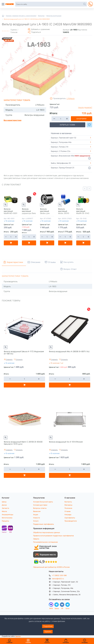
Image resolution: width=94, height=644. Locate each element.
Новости (37, 518)
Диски (4, 505)
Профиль (85, 643)
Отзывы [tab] (52, 262)
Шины (4, 502)
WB (10, 532)
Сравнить (9, 359)
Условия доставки (40, 505)
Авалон (18, 636)
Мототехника (7, 518)
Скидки (35, 194)
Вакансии (37, 511)
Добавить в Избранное (89, 125)
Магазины (68, 505)
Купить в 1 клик (67, 125)
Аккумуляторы (8, 515)
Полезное (68, 508)
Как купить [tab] (68, 262)
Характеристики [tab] (15, 262)
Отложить (19, 359)
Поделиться (36, 32)
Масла (4, 511)
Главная (3, 16)
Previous (85, 189)
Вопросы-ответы (40, 508)
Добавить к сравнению (40, 29)
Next (89, 189)
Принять (48, 632)
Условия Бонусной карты (43, 502)
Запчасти (5, 508)
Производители (71, 521)
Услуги (36, 521)
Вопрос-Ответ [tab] (70, 269)
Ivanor (4, 532)
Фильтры (41, 16)
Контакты (68, 502)
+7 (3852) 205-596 (59, 575)
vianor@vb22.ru (58, 579)
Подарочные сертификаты (44, 524)
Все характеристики (13, 120)
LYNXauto (71, 98)
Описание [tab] (36, 262)
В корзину (82, 119)
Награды (68, 515)
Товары (28, 641)
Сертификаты (70, 518)
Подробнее (48, 626)
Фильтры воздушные (54, 16)
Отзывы (68, 511)
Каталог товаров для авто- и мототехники (21, 16)
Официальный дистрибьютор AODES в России (51, 567)
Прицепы (5, 521)
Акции (36, 515)
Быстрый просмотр (6, 205)
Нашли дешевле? (85, 107)
